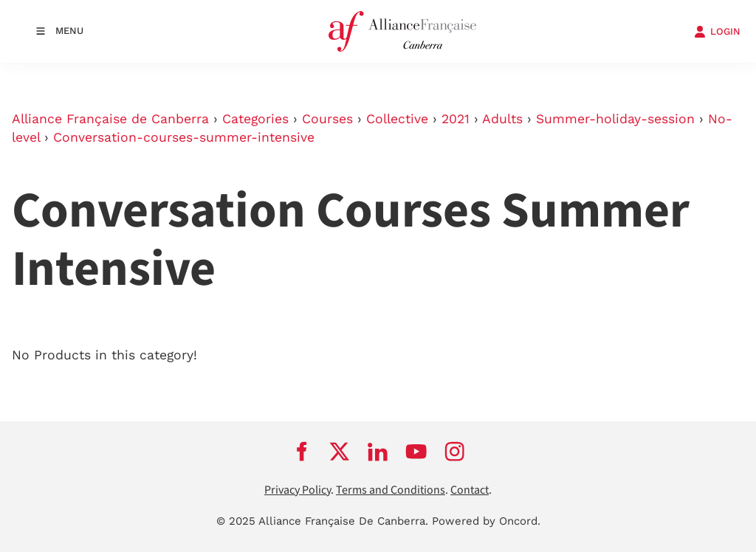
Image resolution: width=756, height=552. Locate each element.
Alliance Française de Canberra (110, 119)
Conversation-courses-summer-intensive (184, 137)
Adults (502, 119)
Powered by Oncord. (486, 521)
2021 (456, 119)
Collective (397, 119)
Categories (255, 119)
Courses (327, 119)
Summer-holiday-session (615, 119)
